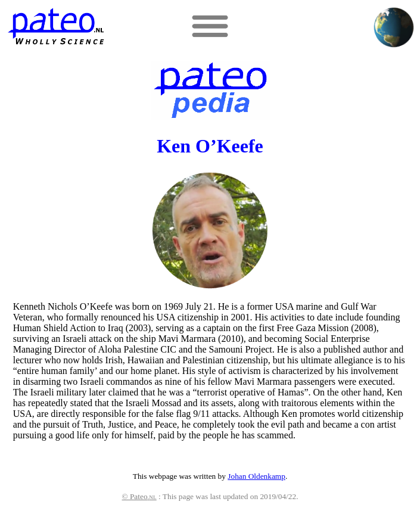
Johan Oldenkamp (256, 476)
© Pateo (139, 496)
